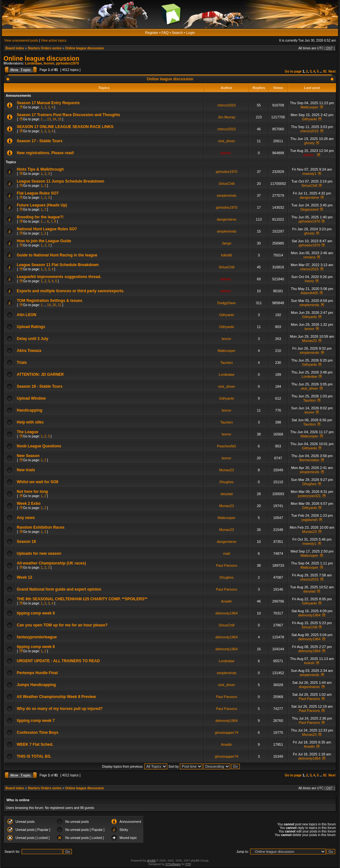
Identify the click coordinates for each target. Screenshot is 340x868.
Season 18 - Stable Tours (40, 386)
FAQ (165, 33)
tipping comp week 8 (36, 647)
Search (177, 33)
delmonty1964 (226, 613)
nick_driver (226, 141)
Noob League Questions (39, 446)
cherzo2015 (227, 105)
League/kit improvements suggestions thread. (59, 277)
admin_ (227, 153)
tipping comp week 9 (36, 613)
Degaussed (309, 209)
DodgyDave (226, 303)
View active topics (54, 40)
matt (226, 554)
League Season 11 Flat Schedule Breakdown (58, 265)
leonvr (49, 63)
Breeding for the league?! (40, 217)
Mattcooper (309, 107)
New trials (26, 470)
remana (309, 257)
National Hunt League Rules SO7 (47, 229)
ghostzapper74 (227, 733)
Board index (15, 48)
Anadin (227, 601)
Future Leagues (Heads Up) (42, 205)
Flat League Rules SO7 (38, 193)
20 (54, 305)
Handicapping (29, 410)
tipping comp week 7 (36, 721)
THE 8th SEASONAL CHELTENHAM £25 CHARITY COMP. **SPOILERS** (82, 599)
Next (332, 71)
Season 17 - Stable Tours (40, 141)
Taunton (226, 363)
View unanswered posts (21, 40)
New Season (28, 456)
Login (191, 33)
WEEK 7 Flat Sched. (35, 744)
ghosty (309, 143)
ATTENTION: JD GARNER (40, 374)
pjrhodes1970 (68, 63)
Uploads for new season (39, 554)
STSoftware (173, 864)
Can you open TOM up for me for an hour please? (62, 625)
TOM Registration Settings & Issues (49, 301)
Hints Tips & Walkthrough (40, 169)
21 (59, 305)
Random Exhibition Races (41, 527)
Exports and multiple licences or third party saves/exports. (71, 291)
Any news (26, 518)
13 (49, 119)
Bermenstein (309, 460)
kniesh (309, 663)
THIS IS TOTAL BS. (34, 756)
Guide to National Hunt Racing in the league (57, 255)
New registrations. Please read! (45, 153)
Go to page (293, 71)
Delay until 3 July (33, 339)
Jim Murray (227, 117)
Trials (22, 363)
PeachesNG (226, 446)
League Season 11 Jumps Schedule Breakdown (60, 181)
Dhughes (227, 482)
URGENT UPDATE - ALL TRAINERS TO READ (58, 661)
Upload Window (31, 398)
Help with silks (30, 422)
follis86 (227, 255)
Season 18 (26, 542)
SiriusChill (227, 184)
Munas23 (309, 341)
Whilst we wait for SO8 (38, 482)
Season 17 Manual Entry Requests (48, 103)
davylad (227, 494)
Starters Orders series (45, 48)
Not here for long (32, 492)
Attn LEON (27, 315)
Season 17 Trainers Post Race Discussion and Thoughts (68, 115)
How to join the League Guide (44, 241)
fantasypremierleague (37, 637)
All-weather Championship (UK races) (51, 563)
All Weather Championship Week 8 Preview (56, 697)
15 (59, 119)
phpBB (151, 861)
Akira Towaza (29, 351)
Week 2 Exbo (29, 504)
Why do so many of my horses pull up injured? (60, 709)
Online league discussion (85, 48)
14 (54, 119)
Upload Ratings (31, 327)
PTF (188, 864)
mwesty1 (309, 174)
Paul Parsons (226, 565)
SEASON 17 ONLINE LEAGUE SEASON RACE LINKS (65, 127)
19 (49, 305)
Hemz (310, 281)
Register (152, 33)
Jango (227, 243)
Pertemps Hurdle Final (37, 673)
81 (325, 71)
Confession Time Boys (38, 733)
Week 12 (24, 577)
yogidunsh (309, 520)
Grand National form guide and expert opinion (59, 589)
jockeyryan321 (310, 496)
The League (28, 432)
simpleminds (226, 195)
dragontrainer (309, 687)
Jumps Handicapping (36, 685)
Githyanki (309, 119)
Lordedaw (34, 63)
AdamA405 (309, 293)
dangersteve (310, 197)
